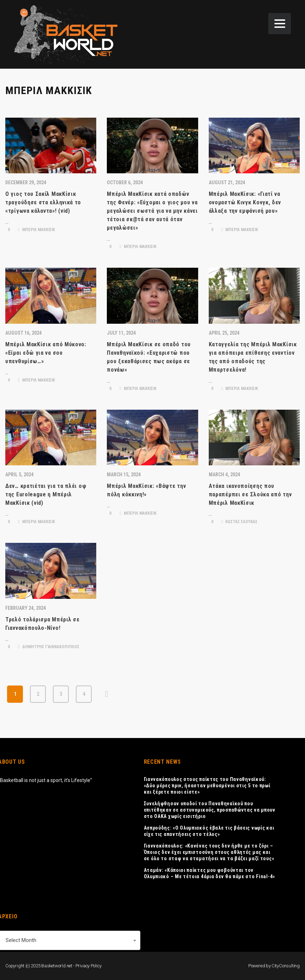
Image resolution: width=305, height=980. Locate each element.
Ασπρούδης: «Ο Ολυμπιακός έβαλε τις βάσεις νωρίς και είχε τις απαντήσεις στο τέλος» (209, 831)
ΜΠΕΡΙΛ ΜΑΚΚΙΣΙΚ (36, 230)
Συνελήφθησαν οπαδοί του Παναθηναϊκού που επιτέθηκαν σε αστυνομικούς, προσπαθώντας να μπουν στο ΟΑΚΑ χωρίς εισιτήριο (210, 810)
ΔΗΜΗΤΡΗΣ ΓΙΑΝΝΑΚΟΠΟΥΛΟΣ (49, 647)
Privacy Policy (89, 966)
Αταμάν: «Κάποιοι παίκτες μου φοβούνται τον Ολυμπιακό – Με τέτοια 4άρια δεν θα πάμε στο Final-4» (209, 873)
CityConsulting (286, 966)
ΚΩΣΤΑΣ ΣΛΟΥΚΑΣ (240, 522)
